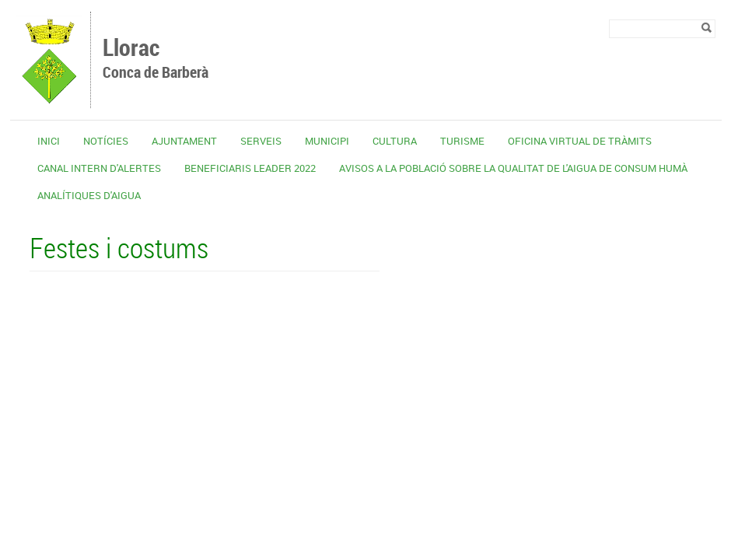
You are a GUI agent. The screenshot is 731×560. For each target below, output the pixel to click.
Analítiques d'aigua (89, 195)
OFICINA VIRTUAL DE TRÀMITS (580, 141)
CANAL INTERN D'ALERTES (99, 168)
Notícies (106, 141)
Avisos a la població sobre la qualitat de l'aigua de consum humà (513, 168)
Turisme (462, 141)
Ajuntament (184, 141)
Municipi (327, 141)
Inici (49, 141)
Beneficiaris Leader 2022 (250, 168)
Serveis (261, 141)
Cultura (395, 141)
